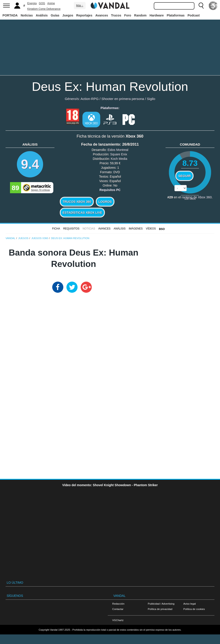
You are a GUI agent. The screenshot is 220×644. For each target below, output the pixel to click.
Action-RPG (89, 99)
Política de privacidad (160, 609)
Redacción (118, 604)
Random (140, 15)
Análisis (42, 15)
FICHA (56, 229)
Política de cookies (194, 609)
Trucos (116, 15)
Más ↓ (80, 6)
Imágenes (136, 229)
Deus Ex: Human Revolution (110, 86)
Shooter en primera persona (123, 99)
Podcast (194, 15)
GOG (42, 3)
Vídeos (151, 229)
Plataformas (176, 15)
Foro (128, 15)
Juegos (68, 15)
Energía (32, 3)
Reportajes (84, 15)
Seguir (184, 176)
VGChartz (118, 620)
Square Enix (119, 154)
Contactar (118, 609)
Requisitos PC (110, 190)
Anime (51, 3)
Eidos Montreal (118, 150)
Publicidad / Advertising (161, 604)
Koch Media (119, 159)
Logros (105, 202)
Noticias (27, 15)
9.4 (30, 164)
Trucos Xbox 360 (77, 202)
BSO (162, 229)
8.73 (190, 163)
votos (190, 199)
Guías (55, 15)
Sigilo (151, 99)
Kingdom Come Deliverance (44, 9)
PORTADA (10, 15)
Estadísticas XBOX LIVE (82, 213)
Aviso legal (190, 604)
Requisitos (71, 229)
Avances (102, 15)
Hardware (157, 15)
